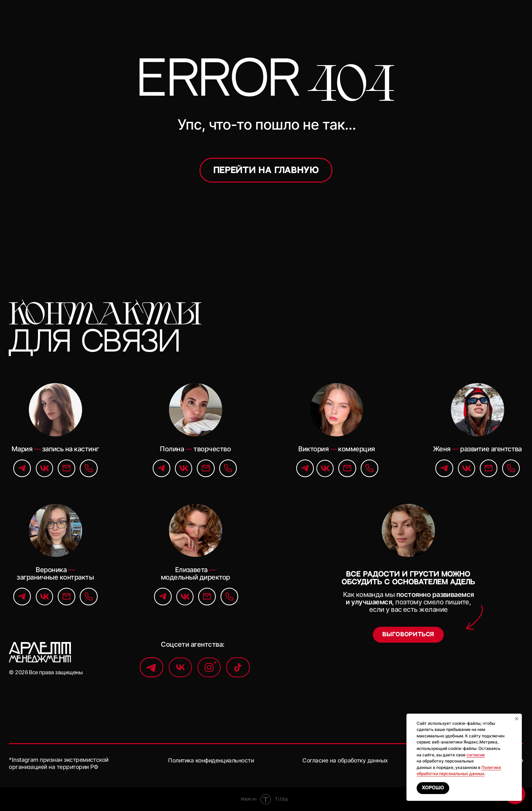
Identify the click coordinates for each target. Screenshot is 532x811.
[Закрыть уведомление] (517, 719)
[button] (408, 635)
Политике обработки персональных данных (459, 771)
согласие (476, 755)
